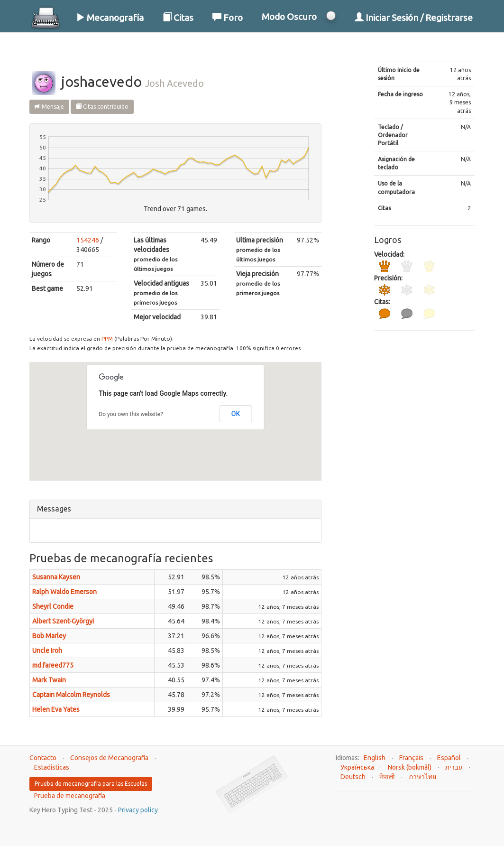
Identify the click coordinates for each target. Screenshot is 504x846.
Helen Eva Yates (56, 709)
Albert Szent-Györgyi (63, 621)
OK (236, 414)
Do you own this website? (131, 414)
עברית (454, 767)
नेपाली (387, 777)
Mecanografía (110, 18)
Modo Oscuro (289, 17)
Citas (178, 18)
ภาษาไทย (422, 777)
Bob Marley (49, 636)
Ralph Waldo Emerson (64, 592)
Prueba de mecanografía (70, 796)
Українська (357, 767)
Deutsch (353, 777)
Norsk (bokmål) (410, 767)
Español (449, 758)
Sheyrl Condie (53, 606)
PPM (107, 339)
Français (411, 758)
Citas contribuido (102, 107)
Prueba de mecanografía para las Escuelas (91, 784)
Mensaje (49, 107)
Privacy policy (138, 810)
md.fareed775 (53, 665)
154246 (88, 240)
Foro (228, 18)
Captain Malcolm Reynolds (71, 695)
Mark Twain (49, 680)
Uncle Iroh (47, 651)
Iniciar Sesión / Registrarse (414, 18)
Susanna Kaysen (56, 577)
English (375, 758)
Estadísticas (52, 767)
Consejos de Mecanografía (109, 758)
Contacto (43, 758)
